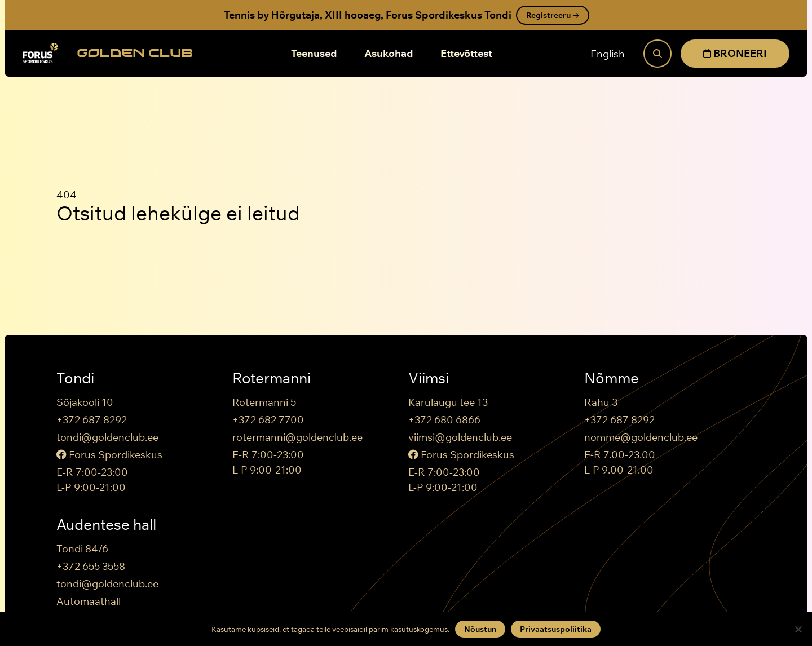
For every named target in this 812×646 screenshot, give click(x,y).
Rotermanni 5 (264, 402)
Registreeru (553, 15)
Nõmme (612, 378)
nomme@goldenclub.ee (641, 437)
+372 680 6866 (444, 420)
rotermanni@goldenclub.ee (297, 437)
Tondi (75, 378)
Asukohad (389, 53)
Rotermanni (272, 378)
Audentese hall (106, 525)
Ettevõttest (466, 53)
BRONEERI (735, 53)
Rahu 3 (601, 402)
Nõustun (480, 629)
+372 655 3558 (91, 566)
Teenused (314, 53)
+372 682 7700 (268, 420)
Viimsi (429, 378)
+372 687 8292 (92, 420)
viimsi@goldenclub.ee (460, 437)
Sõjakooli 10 (85, 402)
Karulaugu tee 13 (448, 402)
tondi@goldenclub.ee (107, 437)
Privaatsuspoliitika (556, 629)
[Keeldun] (798, 629)
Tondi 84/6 (82, 549)
